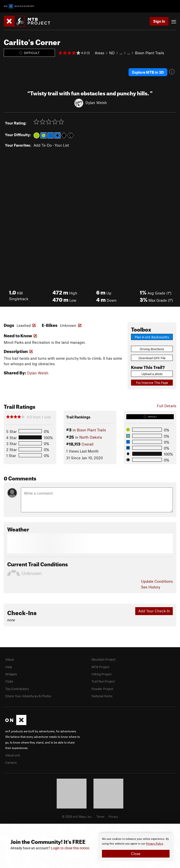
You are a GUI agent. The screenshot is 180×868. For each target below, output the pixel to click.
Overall (88, 444)
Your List (62, 145)
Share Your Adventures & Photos (28, 696)
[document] (136, 847)
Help (9, 667)
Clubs (9, 681)
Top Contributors (17, 689)
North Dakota (91, 437)
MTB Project (100, 667)
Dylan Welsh (96, 103)
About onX (13, 755)
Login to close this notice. (70, 848)
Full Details (167, 406)
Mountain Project (103, 659)
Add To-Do (43, 145)
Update (157, 581)
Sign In (159, 21)
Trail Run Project (103, 681)
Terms (100, 816)
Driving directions (152, 349)
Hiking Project (101, 674)
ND (112, 53)
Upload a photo (152, 374)
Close (136, 854)
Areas (99, 53)
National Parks (102, 696)
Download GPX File (152, 358)
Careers (11, 762)
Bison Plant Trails (150, 53)
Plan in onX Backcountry (152, 337)
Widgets (11, 674)
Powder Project (102, 689)
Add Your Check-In (154, 611)
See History (151, 587)
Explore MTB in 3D (148, 72)
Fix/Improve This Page (152, 383)
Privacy (113, 816)
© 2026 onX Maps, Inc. (77, 816)
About (9, 659)
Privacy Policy (155, 844)
